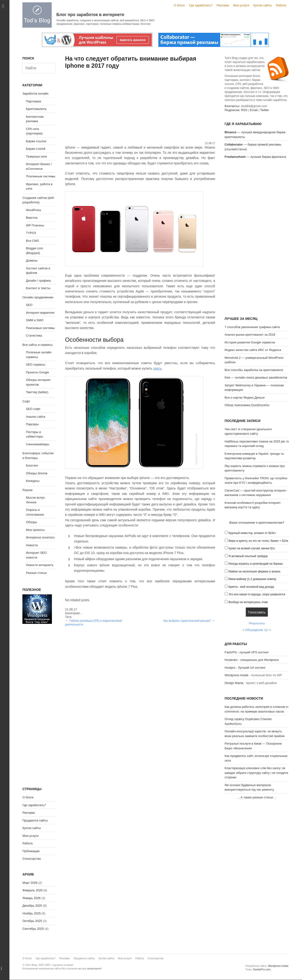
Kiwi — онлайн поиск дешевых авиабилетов (256, 377)
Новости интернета (40, 565)
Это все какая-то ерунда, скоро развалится (257, 594)
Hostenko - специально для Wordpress (252, 660)
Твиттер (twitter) (37, 392)
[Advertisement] (140, 106)
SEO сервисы (36, 365)
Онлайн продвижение (38, 297)
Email (254, 110)
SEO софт (33, 409)
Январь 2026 (31, 898)
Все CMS (32, 241)
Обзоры (31, 522)
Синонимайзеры (38, 444)
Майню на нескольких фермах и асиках (254, 571)
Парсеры (32, 424)
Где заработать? (201, 5)
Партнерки (34, 101)
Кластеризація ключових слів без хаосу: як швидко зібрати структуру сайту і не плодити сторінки (256, 773)
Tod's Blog (37, 15)
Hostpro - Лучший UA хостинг (245, 668)
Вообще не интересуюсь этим (248, 602)
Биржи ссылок (36, 141)
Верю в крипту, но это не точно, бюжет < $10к (258, 541)
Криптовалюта (36, 109)
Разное (27, 490)
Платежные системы (41, 176)
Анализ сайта (36, 417)
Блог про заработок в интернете (90, 15)
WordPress (34, 210)
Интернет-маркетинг (40, 313)
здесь (157, 368)
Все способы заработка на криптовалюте (254, 370)
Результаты (257, 623)
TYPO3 (31, 233)
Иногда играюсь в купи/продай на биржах (256, 564)
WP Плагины (35, 225)
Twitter (264, 110)
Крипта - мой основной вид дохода (251, 587)
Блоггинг (32, 465)
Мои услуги (241, 5)
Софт (26, 401)
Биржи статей (36, 149)
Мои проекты (35, 530)
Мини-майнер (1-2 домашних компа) (252, 579)
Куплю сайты (263, 5)
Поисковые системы (40, 328)
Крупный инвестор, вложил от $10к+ (252, 533)
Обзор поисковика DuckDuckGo (247, 405)
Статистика (34, 336)
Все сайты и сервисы (38, 345)
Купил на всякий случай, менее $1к (252, 548)
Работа (281, 5)
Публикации (31, 851)
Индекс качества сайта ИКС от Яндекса (253, 350)
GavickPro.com (262, 969)
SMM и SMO (35, 320)
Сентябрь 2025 (33, 929)
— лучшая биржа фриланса (255, 157)
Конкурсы (33, 481)
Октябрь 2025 (32, 921)
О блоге (179, 5)
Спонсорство (32, 859)
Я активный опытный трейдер (248, 556)
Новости (32, 545)
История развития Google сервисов (250, 342)
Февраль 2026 (32, 890)
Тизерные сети (36, 156)
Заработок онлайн (35, 94)
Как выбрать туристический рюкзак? (187, 621)
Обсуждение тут (257, 630)
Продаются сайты (35, 820)
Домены (32, 261)
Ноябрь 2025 (32, 913)
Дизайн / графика (38, 281)
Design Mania (234, 683)
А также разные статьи (257, 797)
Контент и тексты (38, 288)
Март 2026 (30, 883)
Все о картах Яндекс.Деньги (245, 398)
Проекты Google (38, 372)
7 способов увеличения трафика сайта (252, 327)
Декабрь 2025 (32, 906)
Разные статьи (36, 573)
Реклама (223, 5)
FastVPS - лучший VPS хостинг (247, 652)
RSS (244, 110)
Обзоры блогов (37, 473)
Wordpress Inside (237, 675)
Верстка (32, 218)
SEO (29, 305)
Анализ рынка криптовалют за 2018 (250, 335)
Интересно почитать (40, 537)
